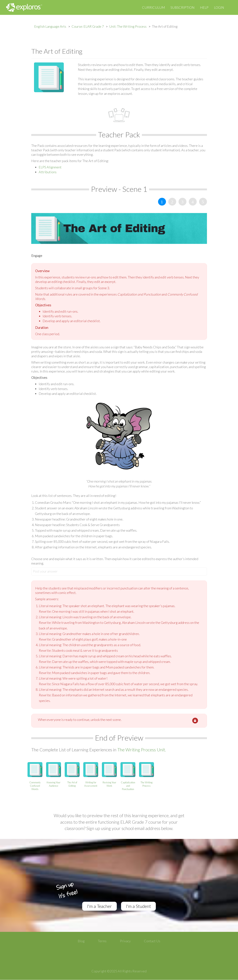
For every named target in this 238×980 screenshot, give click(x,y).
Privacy (125, 941)
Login (219, 7)
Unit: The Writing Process (128, 26)
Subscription (182, 7)
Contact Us (152, 941)
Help (204, 7)
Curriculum (153, 7)
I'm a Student (138, 906)
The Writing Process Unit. (142, 750)
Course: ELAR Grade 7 (88, 26)
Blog (81, 941)
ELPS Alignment (50, 167)
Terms (102, 941)
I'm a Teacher (99, 906)
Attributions (48, 172)
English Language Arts (50, 26)
